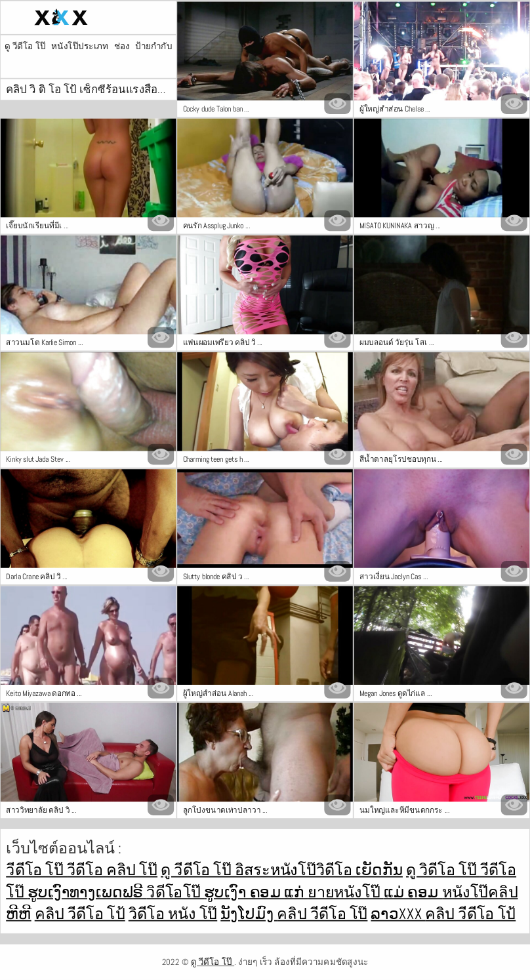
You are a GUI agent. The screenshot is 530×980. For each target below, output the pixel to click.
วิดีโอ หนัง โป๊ (173, 913)
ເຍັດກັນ (379, 870)
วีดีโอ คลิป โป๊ (112, 870)
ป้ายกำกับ (153, 46)
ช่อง (122, 46)
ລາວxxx (398, 913)
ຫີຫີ (18, 913)
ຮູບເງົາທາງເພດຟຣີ (87, 892)
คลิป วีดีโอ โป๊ (322, 913)
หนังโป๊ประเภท (80, 46)
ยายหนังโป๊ (345, 892)
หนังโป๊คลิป (480, 892)
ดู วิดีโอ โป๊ (443, 870)
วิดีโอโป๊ (175, 892)
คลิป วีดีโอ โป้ (80, 913)
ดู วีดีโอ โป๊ (25, 46)
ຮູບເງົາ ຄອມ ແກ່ (256, 892)
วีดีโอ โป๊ (36, 870)
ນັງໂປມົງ (249, 913)
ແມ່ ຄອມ (413, 892)
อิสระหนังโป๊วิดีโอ (295, 870)
